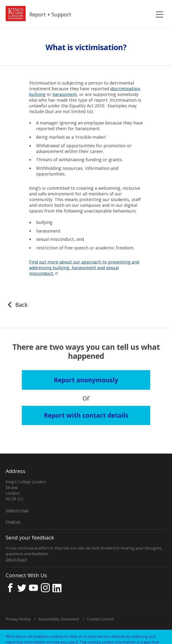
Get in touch (16, 559)
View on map (17, 510)
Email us (13, 522)
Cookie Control (100, 619)
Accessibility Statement (59, 619)
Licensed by (33, 633)
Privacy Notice (18, 619)
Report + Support (50, 14)
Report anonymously (86, 380)
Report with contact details (86, 415)
